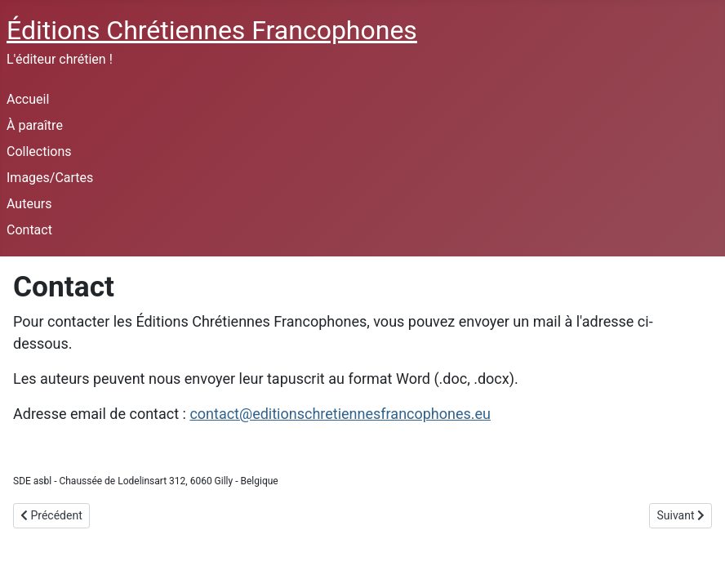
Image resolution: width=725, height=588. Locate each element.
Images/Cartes (50, 178)
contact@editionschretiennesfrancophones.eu (340, 414)
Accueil (28, 99)
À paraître (35, 125)
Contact (29, 230)
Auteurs (29, 204)
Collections (39, 151)
